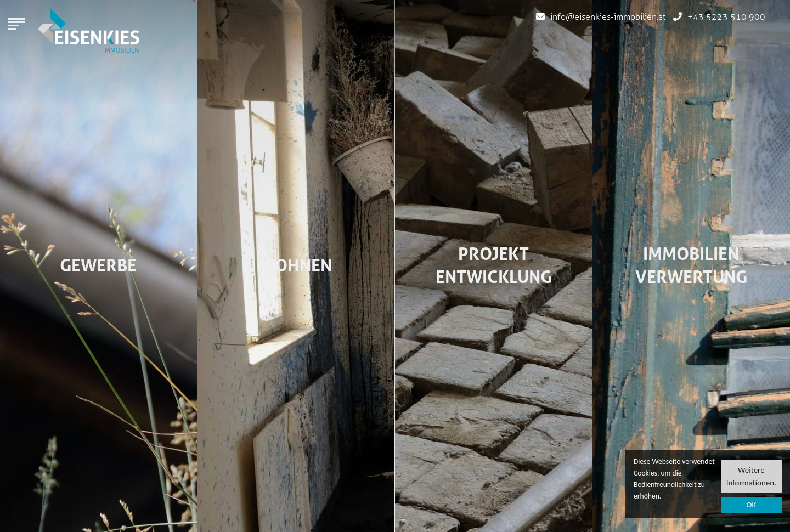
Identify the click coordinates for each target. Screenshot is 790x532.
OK (751, 505)
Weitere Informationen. (751, 477)
